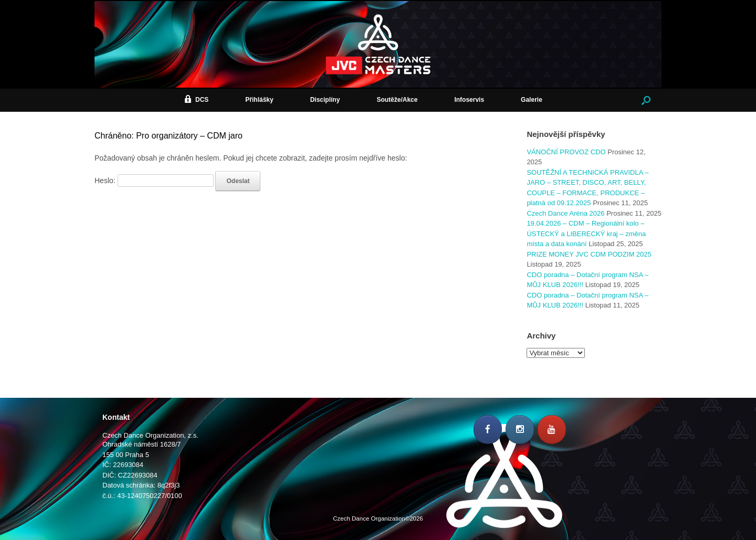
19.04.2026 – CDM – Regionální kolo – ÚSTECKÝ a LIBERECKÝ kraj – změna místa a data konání (586, 234)
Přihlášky (259, 100)
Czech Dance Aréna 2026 (565, 213)
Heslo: (154, 181)
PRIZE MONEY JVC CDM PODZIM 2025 (589, 254)
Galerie (532, 100)
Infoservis (469, 100)
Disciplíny (325, 100)
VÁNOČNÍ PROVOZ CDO (566, 152)
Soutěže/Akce (397, 100)
